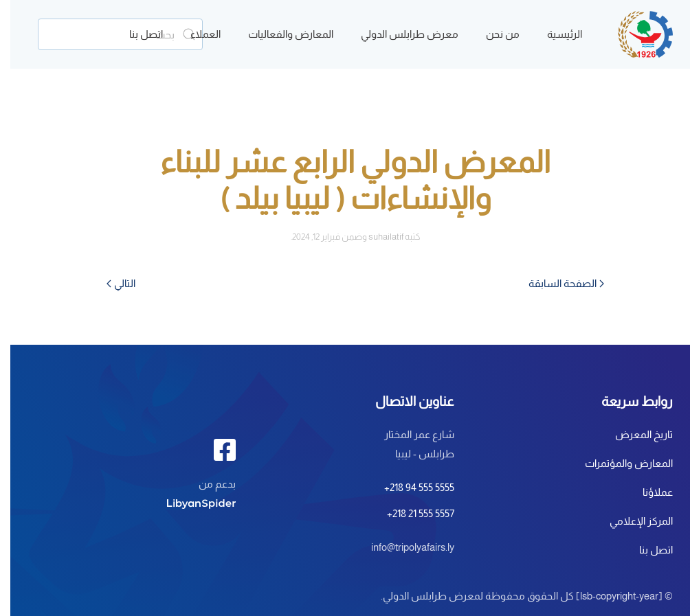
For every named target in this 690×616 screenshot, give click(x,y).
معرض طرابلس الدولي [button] (399, 34)
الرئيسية (554, 34)
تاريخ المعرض (634, 434)
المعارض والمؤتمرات (619, 463)
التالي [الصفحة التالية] (111, 283)
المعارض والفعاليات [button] (280, 34)
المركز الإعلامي (631, 521)
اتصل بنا (136, 34)
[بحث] (110, 34)
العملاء (195, 34)
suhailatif (376, 237)
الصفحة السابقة (556, 283)
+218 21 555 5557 (410, 513)
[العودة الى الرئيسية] (635, 34)
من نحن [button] (492, 34)
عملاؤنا (647, 492)
